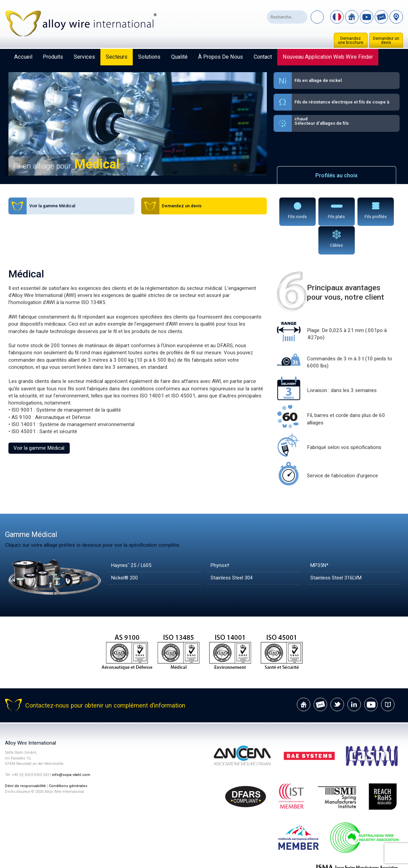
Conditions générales (70, 756)
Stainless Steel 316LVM (337, 549)
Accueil (23, 57)
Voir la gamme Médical (39, 419)
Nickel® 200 (125, 549)
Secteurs (117, 57)
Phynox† (220, 536)
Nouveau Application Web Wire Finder (328, 57)
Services (84, 57)
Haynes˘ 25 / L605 (133, 536)
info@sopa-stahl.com (72, 746)
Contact (263, 57)
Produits (53, 57)
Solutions (149, 57)
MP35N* (320, 536)
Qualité (179, 57)
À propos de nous (221, 57)
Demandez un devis (386, 40)
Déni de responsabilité (26, 756)
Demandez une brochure (351, 40)
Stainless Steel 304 (232, 549)
